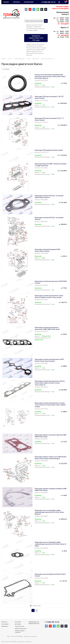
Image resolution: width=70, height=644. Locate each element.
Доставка (18, 624)
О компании (5, 624)
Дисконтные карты (21, 628)
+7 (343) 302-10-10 (48, 2)
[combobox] (10, 69)
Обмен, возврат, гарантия (20, 631)
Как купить (18, 622)
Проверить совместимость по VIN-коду (36, 38)
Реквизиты (5, 626)
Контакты (4, 622)
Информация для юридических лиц (34, 623)
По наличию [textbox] (6, 69)
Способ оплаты (20, 626)
